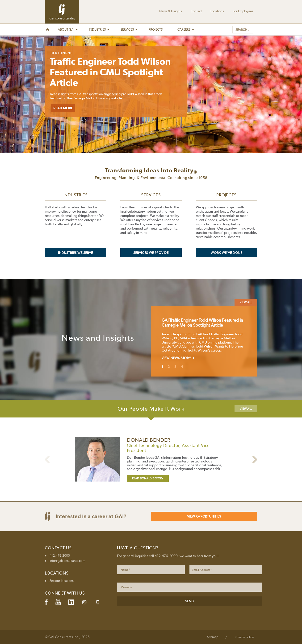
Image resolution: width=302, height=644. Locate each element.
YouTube (58, 602)
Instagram (84, 602)
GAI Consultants (62, 12)
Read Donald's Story (148, 478)
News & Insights (171, 11)
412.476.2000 (60, 555)
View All (246, 302)
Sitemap (213, 637)
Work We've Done (226, 253)
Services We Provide (151, 253)
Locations (217, 11)
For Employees (243, 11)
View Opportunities (204, 516)
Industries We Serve (75, 253)
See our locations (62, 581)
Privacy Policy (244, 637)
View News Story (176, 358)
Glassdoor (98, 602)
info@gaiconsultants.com (67, 561)
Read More (63, 108)
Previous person (255, 460)
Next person (47, 460)
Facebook (46, 602)
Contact (196, 11)
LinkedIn (71, 602)
